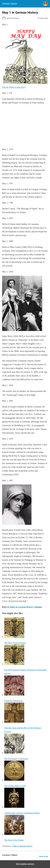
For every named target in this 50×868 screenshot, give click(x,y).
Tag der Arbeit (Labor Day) (14, 87)
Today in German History (22, 846)
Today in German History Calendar (26, 607)
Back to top (44, 856)
